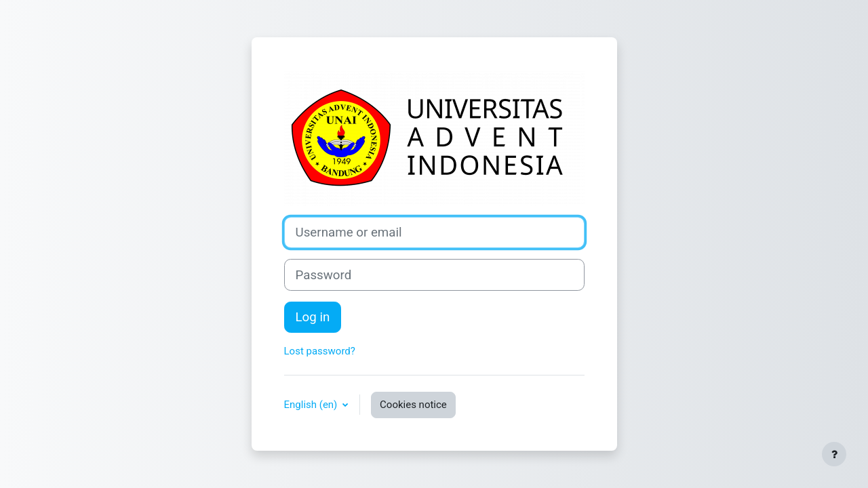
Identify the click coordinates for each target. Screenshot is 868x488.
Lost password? (320, 351)
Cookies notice (413, 405)
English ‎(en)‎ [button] (312, 405)
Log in (313, 317)
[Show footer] (834, 454)
